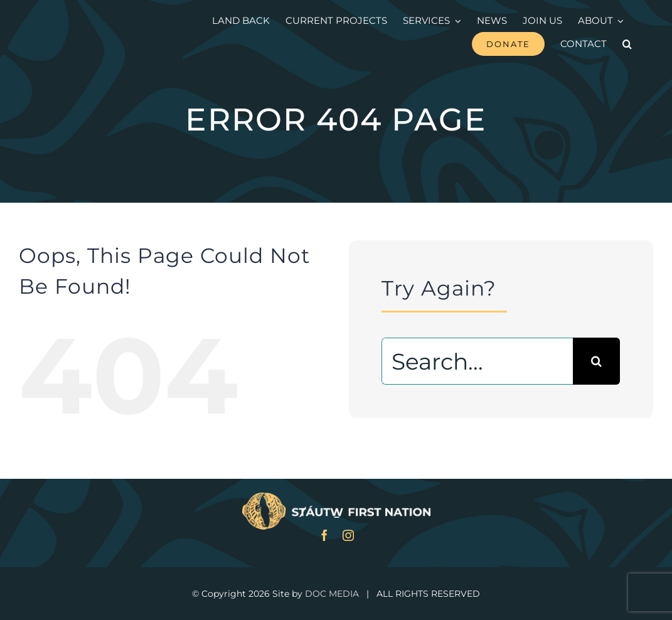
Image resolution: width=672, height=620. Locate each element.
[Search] (596, 361)
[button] (627, 44)
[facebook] (324, 535)
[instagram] (348, 535)
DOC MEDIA (332, 594)
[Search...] (477, 361)
